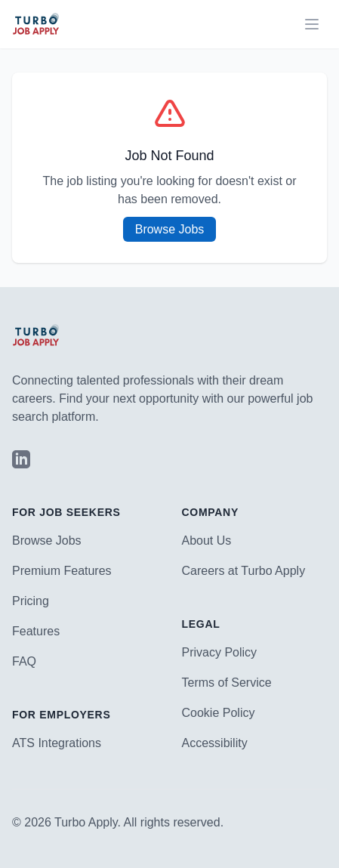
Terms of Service (227, 683)
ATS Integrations (57, 743)
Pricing (31, 601)
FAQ (24, 661)
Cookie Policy (219, 713)
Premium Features (62, 571)
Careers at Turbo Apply (244, 571)
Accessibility (215, 743)
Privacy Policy (220, 652)
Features (36, 631)
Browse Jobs (170, 229)
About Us (207, 541)
